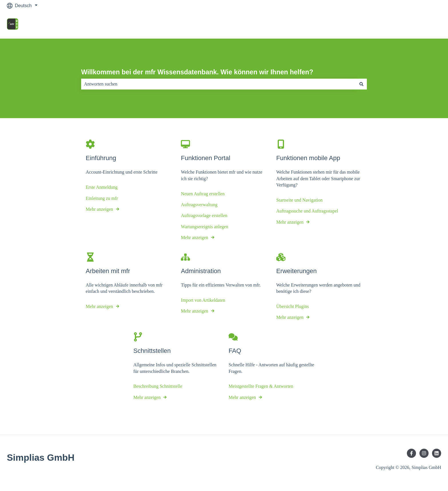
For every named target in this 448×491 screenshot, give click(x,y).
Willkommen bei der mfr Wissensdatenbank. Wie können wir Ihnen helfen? (197, 72)
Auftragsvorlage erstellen (204, 216)
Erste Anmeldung (102, 187)
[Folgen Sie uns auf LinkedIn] (437, 453)
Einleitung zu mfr (102, 198)
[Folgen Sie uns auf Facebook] (411, 453)
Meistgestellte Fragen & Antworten (261, 386)
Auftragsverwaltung (199, 205)
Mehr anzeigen (99, 209)
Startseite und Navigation (300, 200)
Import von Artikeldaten (203, 300)
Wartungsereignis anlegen (204, 227)
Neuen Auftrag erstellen (203, 194)
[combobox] (219, 84)
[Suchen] (361, 84)
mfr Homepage (420, 25)
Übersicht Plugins (293, 306)
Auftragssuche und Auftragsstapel (307, 211)
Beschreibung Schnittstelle (158, 386)
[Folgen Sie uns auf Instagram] (424, 453)
